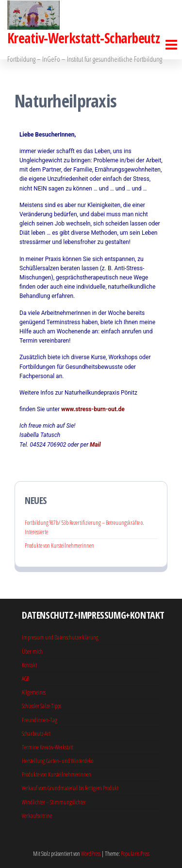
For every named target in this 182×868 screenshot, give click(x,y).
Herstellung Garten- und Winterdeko (58, 761)
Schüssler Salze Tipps (41, 706)
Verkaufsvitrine (37, 816)
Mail (95, 445)
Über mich (32, 651)
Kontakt (29, 665)
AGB (25, 679)
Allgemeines (34, 692)
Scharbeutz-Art (36, 734)
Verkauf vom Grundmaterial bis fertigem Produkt (70, 788)
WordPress (91, 854)
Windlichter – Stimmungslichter (54, 802)
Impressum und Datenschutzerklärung (60, 637)
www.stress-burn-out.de (93, 409)
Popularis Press (135, 854)
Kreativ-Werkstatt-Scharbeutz (83, 38)
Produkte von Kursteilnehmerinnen (59, 546)
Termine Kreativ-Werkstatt (48, 747)
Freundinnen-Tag (40, 720)
